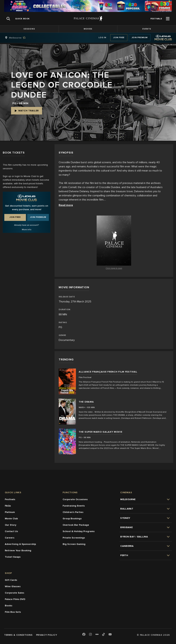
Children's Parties (73, 512)
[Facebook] (84, 635)
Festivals (10, 499)
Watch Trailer (27, 111)
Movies (88, 29)
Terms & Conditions (18, 635)
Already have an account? (27, 225)
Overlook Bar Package (76, 525)
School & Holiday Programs (79, 531)
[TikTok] (104, 634)
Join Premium (140, 38)
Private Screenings (74, 538)
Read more (66, 205)
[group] (19, 38)
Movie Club (11, 519)
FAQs (8, 506)
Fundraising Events (74, 506)
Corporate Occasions (75, 499)
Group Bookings (72, 519)
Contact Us (11, 531)
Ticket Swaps (13, 557)
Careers (10, 538)
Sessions (29, 29)
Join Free (119, 38)
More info (27, 230)
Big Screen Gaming (74, 544)
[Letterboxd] (97, 634)
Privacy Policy (47, 635)
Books (9, 606)
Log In (102, 38)
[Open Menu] (168, 19)
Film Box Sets (13, 612)
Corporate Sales (14, 593)
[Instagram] (90, 635)
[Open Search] (8, 19)
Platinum (10, 512)
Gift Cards (11, 580)
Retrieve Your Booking (18, 550)
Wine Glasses (13, 586)
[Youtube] (110, 635)
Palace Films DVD (15, 599)
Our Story (11, 525)
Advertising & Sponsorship (20, 544)
